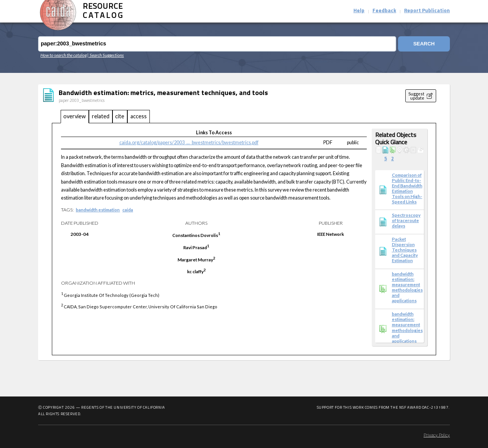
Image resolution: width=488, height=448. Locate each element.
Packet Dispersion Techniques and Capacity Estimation (405, 250)
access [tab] (139, 116)
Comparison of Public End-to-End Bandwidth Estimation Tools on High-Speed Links (407, 188)
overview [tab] (75, 116)
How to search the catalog (63, 55)
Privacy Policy (437, 435)
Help (359, 11)
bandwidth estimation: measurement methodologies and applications (407, 287)
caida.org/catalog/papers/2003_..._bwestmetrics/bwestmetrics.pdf (189, 143)
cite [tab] (120, 116)
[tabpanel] (244, 239)
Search (424, 44)
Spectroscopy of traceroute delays (406, 220)
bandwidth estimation (98, 209)
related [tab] (101, 116)
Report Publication (427, 11)
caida (128, 209)
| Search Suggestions (106, 55)
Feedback (384, 11)
